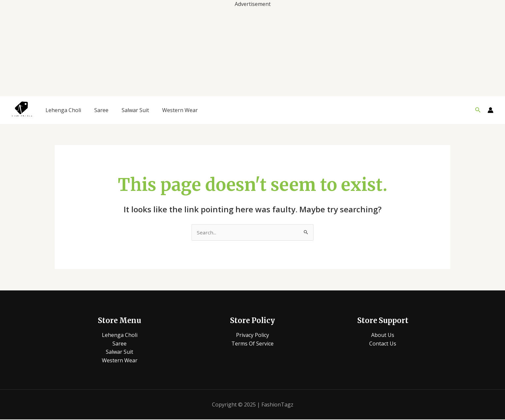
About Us (383, 335)
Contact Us (383, 344)
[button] (478, 110)
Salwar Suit (135, 110)
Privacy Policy (252, 335)
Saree (101, 110)
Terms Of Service (252, 344)
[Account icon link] (490, 110)
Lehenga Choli (63, 110)
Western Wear (180, 110)
